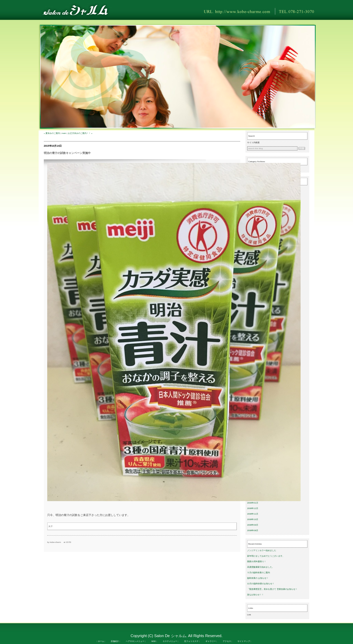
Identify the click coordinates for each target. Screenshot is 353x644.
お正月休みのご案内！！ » (80, 133)
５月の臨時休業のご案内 (259, 573)
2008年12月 (253, 508)
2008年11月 (253, 514)
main (64, 133)
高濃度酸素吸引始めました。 (261, 567)
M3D (154, 641)
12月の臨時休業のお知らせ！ (261, 584)
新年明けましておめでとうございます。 (266, 556)
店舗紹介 (115, 641)
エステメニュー (170, 641)
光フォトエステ (191, 641)
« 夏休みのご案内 (52, 133)
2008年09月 (253, 525)
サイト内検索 (253, 143)
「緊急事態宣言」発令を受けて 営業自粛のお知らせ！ (272, 589)
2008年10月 (253, 519)
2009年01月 (253, 503)
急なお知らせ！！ (255, 595)
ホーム (101, 641)
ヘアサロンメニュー (135, 641)
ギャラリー (211, 641)
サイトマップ (244, 641)
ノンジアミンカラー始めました (262, 550)
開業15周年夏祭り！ (257, 562)
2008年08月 (253, 530)
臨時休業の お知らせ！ (258, 578)
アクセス (227, 641)
